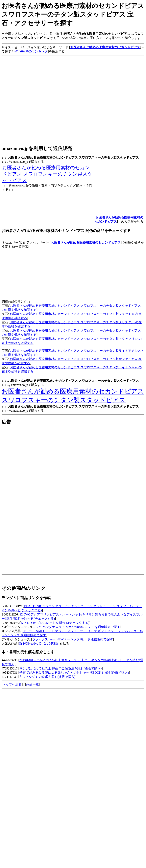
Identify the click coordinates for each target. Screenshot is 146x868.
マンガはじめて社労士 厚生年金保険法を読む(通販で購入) (61, 668)
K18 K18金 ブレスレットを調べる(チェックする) (55, 623)
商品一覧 (33, 684)
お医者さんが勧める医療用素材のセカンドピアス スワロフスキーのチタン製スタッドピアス (47, 174)
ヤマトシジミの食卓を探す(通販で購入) (48, 677)
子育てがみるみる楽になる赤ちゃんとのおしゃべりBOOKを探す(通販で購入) (74, 673)
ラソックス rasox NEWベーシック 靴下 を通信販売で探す (73, 639)
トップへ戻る (12, 684)
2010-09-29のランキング (31, 51)
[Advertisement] (37, 104)
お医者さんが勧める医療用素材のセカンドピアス (86, 243)
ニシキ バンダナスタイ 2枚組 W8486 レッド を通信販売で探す (76, 627)
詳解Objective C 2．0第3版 (39, 643)
